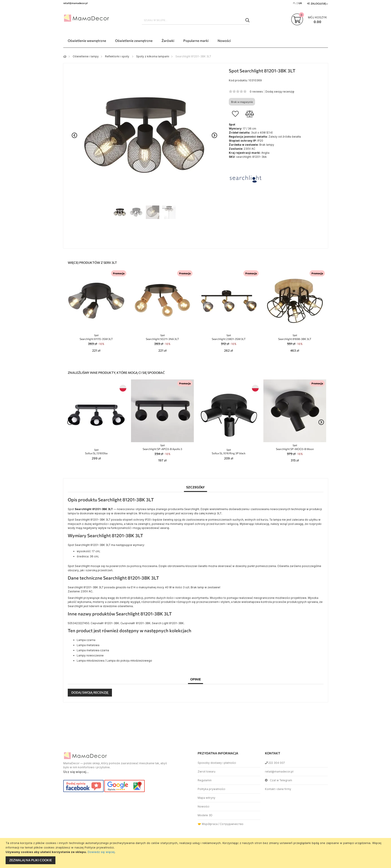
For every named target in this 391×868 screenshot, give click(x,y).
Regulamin (205, 780)
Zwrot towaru (206, 772)
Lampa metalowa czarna (93, 650)
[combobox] (196, 20)
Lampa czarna (86, 640)
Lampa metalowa (88, 645)
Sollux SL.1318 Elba (96, 452)
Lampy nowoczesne (90, 655)
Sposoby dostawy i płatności (217, 763)
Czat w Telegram (279, 780)
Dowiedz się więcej (101, 852)
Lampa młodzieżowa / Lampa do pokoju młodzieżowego (114, 661)
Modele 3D (205, 815)
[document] (196, 853)
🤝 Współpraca (208, 824)
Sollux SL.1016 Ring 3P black (229, 452)
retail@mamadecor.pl (279, 772)
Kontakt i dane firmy (278, 789)
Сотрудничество (232, 824)
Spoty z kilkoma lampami (153, 56)
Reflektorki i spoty (117, 56)
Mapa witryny (206, 798)
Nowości (203, 806)
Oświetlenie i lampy (86, 56)
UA (300, 3)
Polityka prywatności (211, 789)
